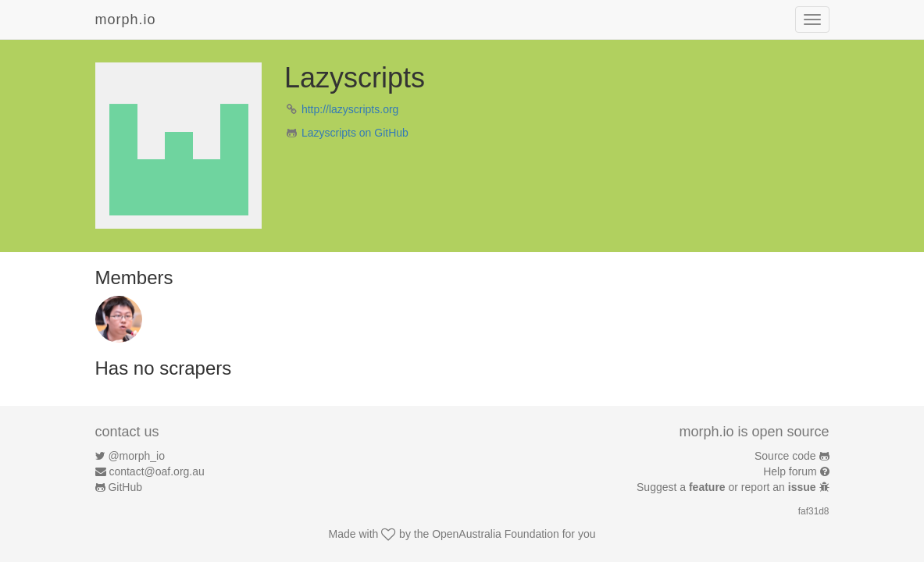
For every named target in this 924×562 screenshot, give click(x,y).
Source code (785, 456)
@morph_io (136, 456)
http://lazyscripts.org (350, 109)
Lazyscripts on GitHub (355, 133)
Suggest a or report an (728, 487)
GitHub (125, 487)
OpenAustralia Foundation (496, 534)
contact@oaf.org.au (156, 471)
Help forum (790, 471)
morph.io (126, 20)
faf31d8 (814, 511)
